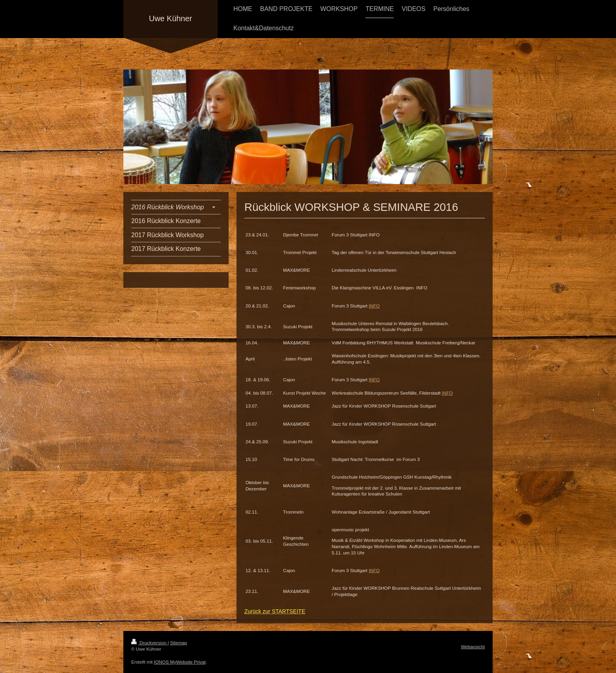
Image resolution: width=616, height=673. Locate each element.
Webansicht (473, 646)
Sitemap (179, 643)
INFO (374, 306)
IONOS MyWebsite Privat (180, 662)
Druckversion (149, 643)
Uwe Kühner (170, 18)
